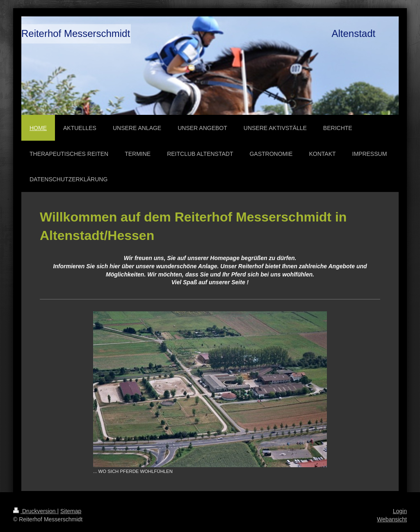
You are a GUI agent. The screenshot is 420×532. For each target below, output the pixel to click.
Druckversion (35, 511)
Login (400, 511)
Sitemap (71, 511)
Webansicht (392, 519)
